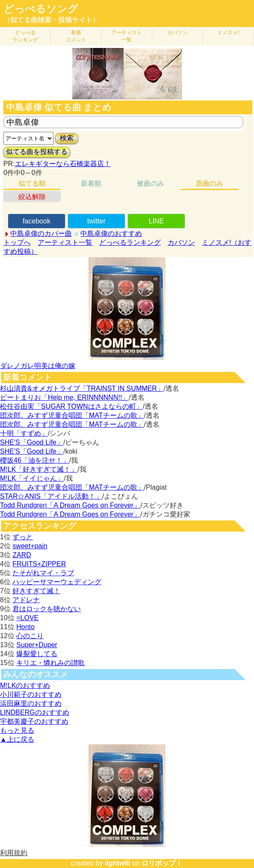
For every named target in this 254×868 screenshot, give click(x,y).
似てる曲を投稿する (37, 152)
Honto (25, 627)
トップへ (17, 242)
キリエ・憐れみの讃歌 (50, 663)
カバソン (177, 33)
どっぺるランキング (130, 242)
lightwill (118, 863)
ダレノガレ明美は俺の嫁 (38, 366)
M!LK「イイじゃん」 (32, 478)
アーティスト (127, 36)
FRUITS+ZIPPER (39, 564)
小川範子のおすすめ (31, 694)
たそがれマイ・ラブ (43, 573)
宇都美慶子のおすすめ (34, 721)
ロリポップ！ (162, 863)
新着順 (91, 183)
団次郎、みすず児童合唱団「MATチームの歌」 (72, 415)
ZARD (22, 555)
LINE (157, 221)
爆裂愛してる (37, 654)
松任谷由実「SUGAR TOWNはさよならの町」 (71, 406)
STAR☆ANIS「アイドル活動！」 (51, 496)
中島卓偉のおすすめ (111, 233)
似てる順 (32, 183)
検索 (67, 138)
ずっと (23, 537)
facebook (37, 221)
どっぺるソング (41, 9)
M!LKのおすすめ (25, 685)
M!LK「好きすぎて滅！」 (39, 469)
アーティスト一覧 (65, 242)
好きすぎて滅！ (36, 591)
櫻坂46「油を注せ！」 (35, 460)
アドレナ (26, 600)
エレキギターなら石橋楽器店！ (63, 164)
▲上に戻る (17, 739)
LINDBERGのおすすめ (35, 712)
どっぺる (25, 36)
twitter (96, 221)
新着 (76, 36)
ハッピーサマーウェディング (57, 582)
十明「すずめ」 (24, 433)
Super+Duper (37, 645)
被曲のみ (151, 183)
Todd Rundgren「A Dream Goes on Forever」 (70, 505)
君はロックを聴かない (47, 609)
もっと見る (17, 730)
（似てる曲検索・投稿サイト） (51, 20)
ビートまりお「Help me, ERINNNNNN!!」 (64, 397)
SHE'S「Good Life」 (32, 442)
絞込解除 (32, 197)
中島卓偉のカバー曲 (41, 233)
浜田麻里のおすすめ (31, 703)
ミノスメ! (228, 33)
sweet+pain (30, 546)
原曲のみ (210, 183)
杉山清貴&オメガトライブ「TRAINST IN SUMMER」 (82, 388)
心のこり (30, 636)
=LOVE (27, 618)
